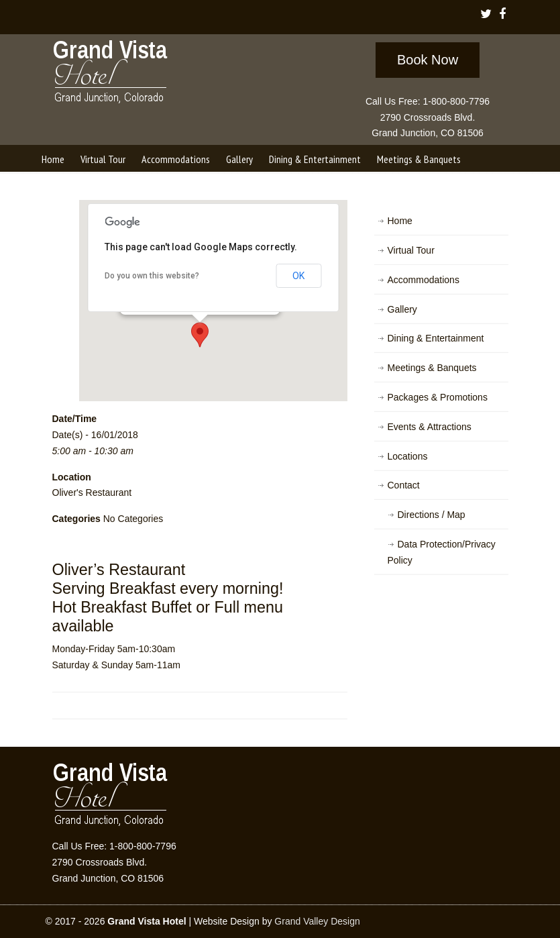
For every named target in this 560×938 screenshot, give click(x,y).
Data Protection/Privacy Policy (442, 552)
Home (400, 221)
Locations (408, 456)
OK (298, 276)
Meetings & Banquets (432, 368)
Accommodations (424, 280)
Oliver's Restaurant (92, 492)
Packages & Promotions (438, 397)
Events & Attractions (430, 427)
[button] (200, 335)
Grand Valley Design (317, 921)
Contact (404, 485)
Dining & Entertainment (436, 338)
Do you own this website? (152, 276)
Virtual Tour (411, 250)
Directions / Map (432, 515)
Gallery (402, 309)
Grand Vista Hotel (111, 74)
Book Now (428, 60)
